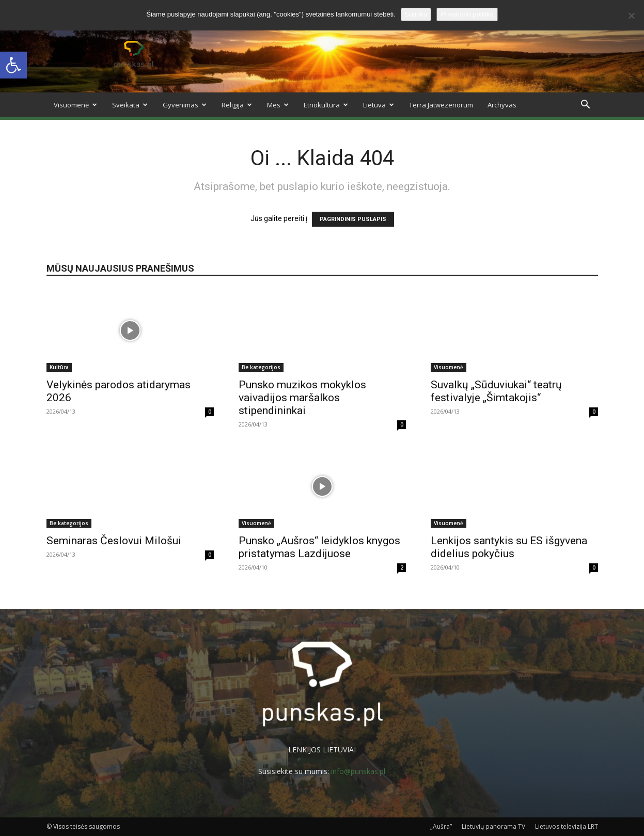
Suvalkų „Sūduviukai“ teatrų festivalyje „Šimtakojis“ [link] (496, 391)
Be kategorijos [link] (261, 367)
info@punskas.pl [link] (358, 771)
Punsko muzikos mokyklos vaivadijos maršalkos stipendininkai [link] (302, 398)
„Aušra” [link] (441, 826)
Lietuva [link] (379, 105)
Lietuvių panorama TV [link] (493, 826)
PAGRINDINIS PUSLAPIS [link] (353, 219)
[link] (13, 65)
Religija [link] (237, 105)
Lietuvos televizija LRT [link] (567, 826)
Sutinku (416, 14)
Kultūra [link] (59, 367)
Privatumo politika (467, 14)
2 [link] (402, 567)
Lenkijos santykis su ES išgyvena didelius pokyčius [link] (509, 547)
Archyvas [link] (502, 105)
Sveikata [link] (130, 105)
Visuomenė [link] (75, 105)
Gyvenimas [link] (185, 105)
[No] (631, 15)
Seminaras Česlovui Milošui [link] (114, 541)
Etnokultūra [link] (326, 105)
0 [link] (210, 412)
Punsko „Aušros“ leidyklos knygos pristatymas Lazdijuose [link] (319, 547)
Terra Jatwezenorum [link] (441, 105)
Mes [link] (278, 105)
